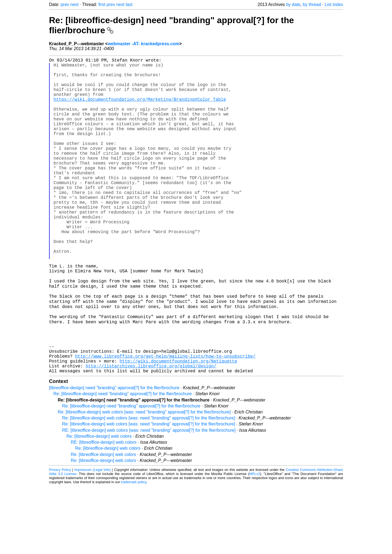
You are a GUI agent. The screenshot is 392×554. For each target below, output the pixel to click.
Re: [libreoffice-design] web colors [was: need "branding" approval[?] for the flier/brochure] (144, 480)
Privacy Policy (60, 538)
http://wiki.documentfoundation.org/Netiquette (178, 427)
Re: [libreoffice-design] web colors (99, 504)
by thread (312, 4)
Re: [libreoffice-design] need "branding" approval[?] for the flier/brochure (122, 462)
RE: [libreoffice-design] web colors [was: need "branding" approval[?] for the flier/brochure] (149, 498)
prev (65, 4)
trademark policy (134, 550)
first (102, 4)
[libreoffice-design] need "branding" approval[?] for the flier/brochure (114, 456)
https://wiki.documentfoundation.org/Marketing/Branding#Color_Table (140, 109)
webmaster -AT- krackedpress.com (144, 44)
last (129, 4)
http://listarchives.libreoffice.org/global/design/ (151, 433)
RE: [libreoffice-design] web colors (104, 510)
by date (293, 4)
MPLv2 (255, 542)
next (74, 4)
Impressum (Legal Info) (92, 538)
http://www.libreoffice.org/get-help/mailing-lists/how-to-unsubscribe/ (165, 421)
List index (334, 4)
